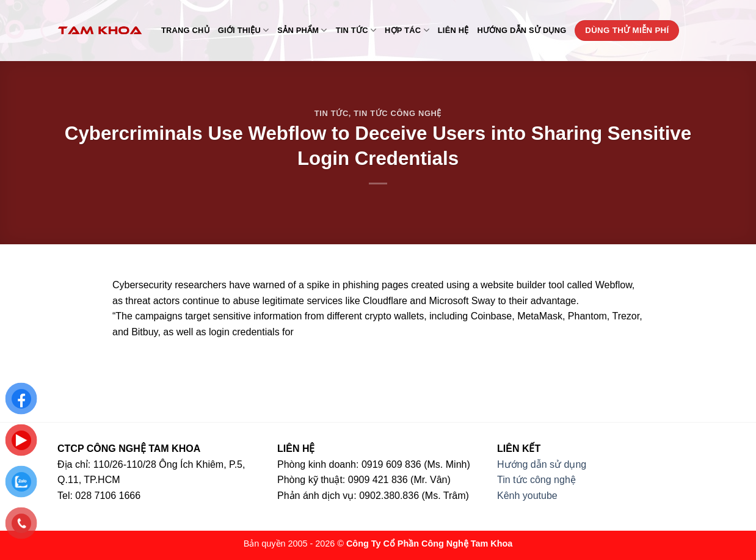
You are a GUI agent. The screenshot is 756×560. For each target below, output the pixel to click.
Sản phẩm (302, 30)
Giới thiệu (244, 30)
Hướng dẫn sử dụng (522, 30)
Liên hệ (453, 30)
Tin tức (356, 30)
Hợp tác (407, 30)
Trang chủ (185, 30)
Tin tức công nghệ (398, 113)
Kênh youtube (527, 496)
